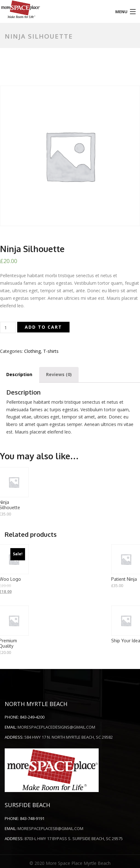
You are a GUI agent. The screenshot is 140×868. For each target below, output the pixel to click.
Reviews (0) (59, 374)
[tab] (59, 375)
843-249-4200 (32, 717)
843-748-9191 (32, 818)
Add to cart (43, 327)
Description (19, 374)
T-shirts (51, 351)
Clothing (32, 351)
